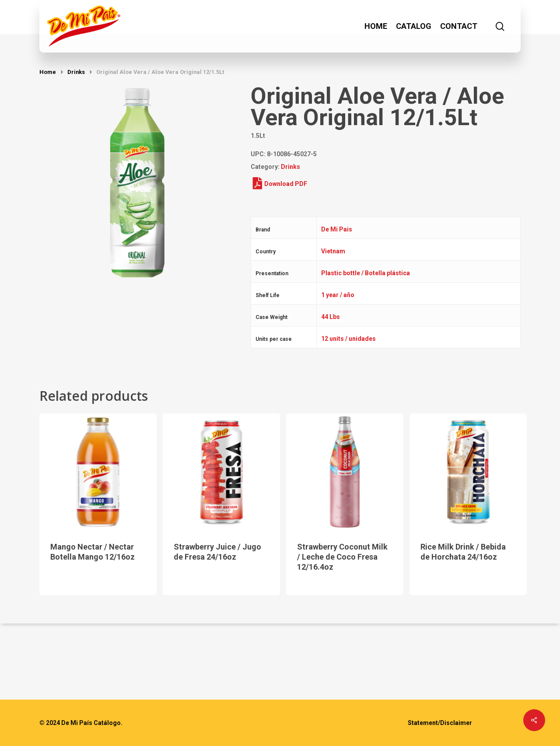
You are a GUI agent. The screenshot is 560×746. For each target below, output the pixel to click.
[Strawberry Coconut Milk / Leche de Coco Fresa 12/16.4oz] (345, 472)
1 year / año (338, 295)
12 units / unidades (348, 339)
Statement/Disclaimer (440, 723)
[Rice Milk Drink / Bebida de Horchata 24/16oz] (468, 472)
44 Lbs (331, 317)
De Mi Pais (337, 229)
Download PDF (280, 184)
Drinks (76, 72)
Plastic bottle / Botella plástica (366, 273)
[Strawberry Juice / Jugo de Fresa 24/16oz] (221, 472)
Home (48, 72)
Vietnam (333, 251)
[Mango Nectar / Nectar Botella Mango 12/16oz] (98, 472)
